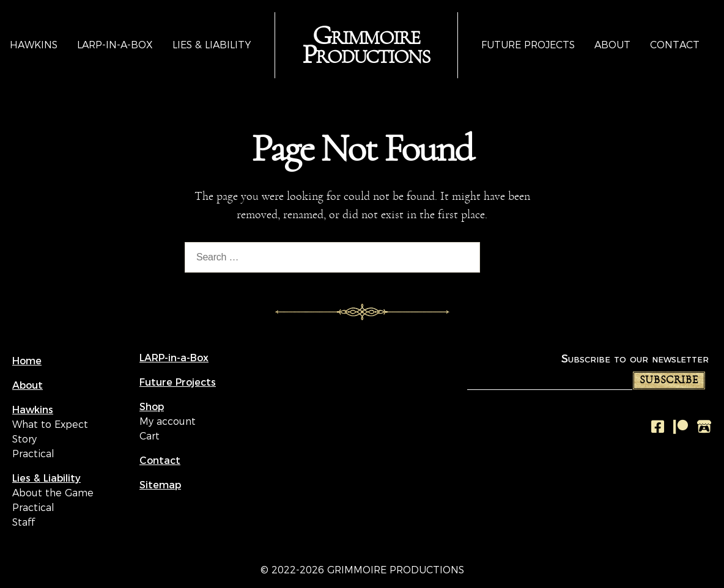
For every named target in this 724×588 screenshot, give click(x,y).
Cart (150, 436)
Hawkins (34, 45)
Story (24, 439)
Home (27, 361)
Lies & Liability (212, 45)
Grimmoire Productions (366, 46)
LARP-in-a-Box (115, 45)
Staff (24, 522)
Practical (33, 454)
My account (168, 421)
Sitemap (160, 485)
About (612, 45)
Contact (675, 45)
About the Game (53, 493)
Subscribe (669, 380)
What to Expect (50, 424)
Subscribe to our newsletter (635, 358)
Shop (152, 407)
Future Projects (528, 45)
